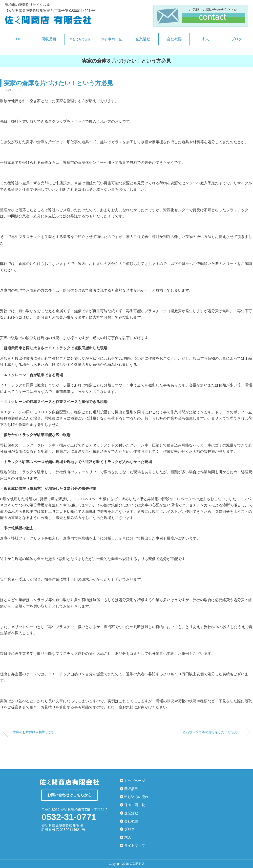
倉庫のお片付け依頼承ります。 (35, 732)
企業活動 (143, 39)
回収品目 (49, 39)
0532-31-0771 (67, 817)
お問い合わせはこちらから (69, 795)
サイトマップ (132, 845)
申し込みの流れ (80, 39)
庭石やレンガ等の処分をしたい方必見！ (211, 732)
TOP (18, 39)
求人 (205, 39)
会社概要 (174, 39)
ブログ (237, 39)
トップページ (132, 781)
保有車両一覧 (111, 39)
